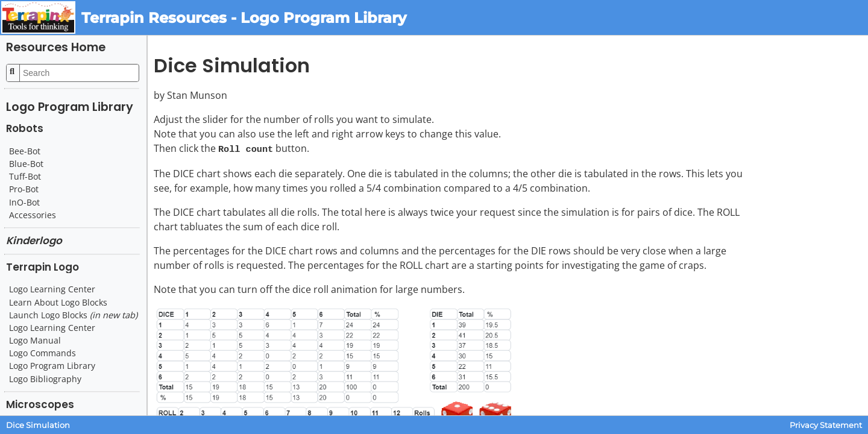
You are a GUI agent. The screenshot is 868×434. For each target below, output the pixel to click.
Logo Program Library (70, 107)
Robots (25, 128)
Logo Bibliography (45, 379)
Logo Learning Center (52, 289)
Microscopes (40, 404)
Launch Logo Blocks (74, 315)
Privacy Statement (826, 425)
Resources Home (56, 47)
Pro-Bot (24, 189)
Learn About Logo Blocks (58, 303)
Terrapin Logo (42, 267)
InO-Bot (24, 203)
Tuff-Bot (25, 177)
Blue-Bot (26, 164)
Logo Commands (42, 353)
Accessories (33, 215)
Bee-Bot (25, 151)
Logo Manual (35, 341)
